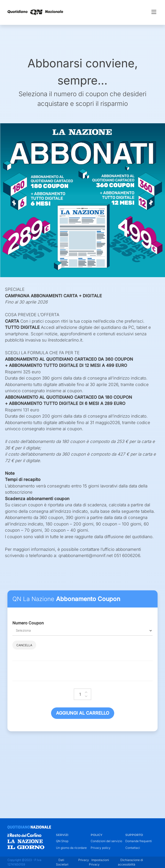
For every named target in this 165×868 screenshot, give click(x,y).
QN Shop (62, 841)
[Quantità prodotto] (82, 694)
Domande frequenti (139, 841)
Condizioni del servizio (106, 841)
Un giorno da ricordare (71, 848)
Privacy (84, 860)
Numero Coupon (28, 623)
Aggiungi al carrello (83, 713)
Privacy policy (101, 848)
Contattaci (133, 848)
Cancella (24, 645)
